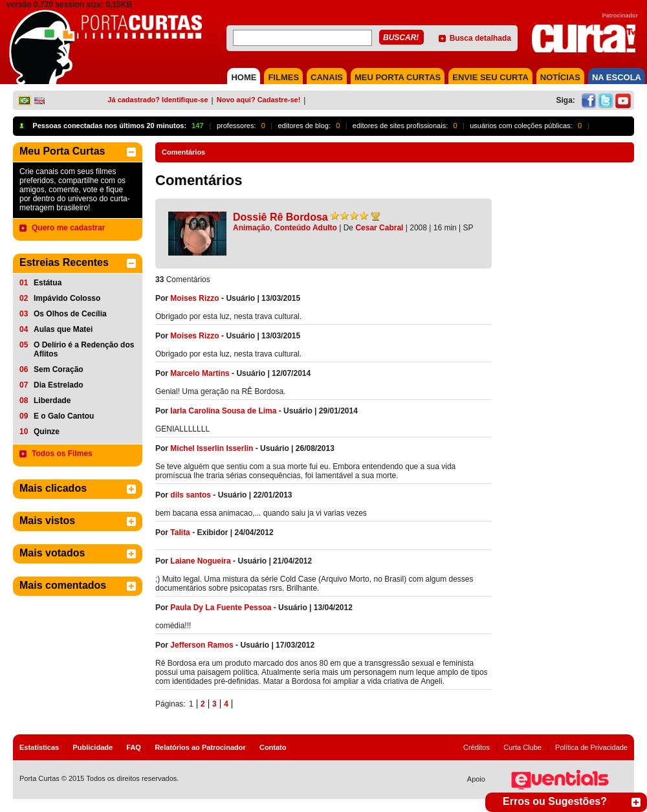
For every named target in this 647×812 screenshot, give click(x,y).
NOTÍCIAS (560, 77)
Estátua (48, 283)
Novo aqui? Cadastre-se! (259, 100)
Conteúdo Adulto (306, 228)
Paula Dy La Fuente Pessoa (221, 608)
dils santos (191, 495)
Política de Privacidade (591, 747)
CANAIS (327, 77)
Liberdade (52, 401)
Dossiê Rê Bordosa (280, 217)
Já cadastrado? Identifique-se (158, 100)
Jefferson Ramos (203, 645)
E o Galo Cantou (64, 416)
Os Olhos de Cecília (70, 314)
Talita (180, 532)
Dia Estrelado (59, 385)
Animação (251, 228)
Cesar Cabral (379, 228)
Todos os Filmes (62, 454)
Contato (273, 747)
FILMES (283, 77)
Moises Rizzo (194, 298)
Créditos (477, 747)
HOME (244, 77)
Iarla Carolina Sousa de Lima (223, 411)
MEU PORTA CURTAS (398, 77)
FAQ (134, 747)
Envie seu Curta (490, 77)
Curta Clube (522, 747)
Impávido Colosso (67, 298)
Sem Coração (59, 369)
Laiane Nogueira (200, 561)
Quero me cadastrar (68, 228)
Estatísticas (39, 747)
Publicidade (93, 747)
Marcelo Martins (200, 373)
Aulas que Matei (63, 329)
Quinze (47, 432)
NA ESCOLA (617, 77)
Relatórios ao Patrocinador (200, 747)
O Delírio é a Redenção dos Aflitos (84, 349)
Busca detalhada (480, 38)
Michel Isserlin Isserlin (212, 448)
